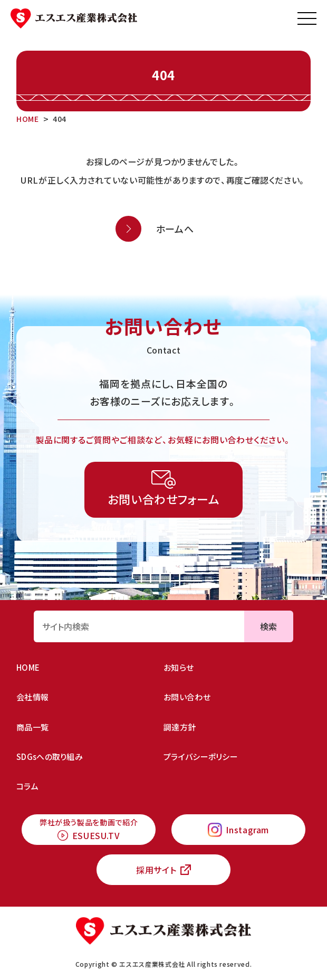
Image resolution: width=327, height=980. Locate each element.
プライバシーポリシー (201, 757)
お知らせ (179, 667)
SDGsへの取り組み (50, 757)
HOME (28, 667)
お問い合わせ (187, 697)
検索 (268, 626)
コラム (27, 786)
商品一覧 (32, 727)
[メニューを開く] (307, 18)
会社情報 (32, 697)
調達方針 (180, 727)
